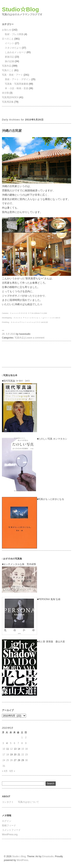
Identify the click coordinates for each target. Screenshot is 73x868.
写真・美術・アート (12, 75)
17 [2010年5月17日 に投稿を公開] (4, 755)
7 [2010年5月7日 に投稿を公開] (18, 743)
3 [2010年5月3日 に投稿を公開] (3, 743)
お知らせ (7, 30)
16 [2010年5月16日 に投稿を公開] (26, 749)
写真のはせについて (28, 802)
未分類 (5, 93)
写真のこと (8, 70)
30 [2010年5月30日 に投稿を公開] (26, 760)
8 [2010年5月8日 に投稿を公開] (22, 743)
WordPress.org (10, 835)
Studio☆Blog (20, 9)
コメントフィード (11, 830)
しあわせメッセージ (15, 52)
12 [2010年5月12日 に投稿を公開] (11, 749)
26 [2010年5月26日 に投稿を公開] (11, 760)
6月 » (12, 771)
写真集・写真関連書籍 (17, 84)
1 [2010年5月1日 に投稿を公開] (22, 738)
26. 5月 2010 (9, 334)
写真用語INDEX (10, 97)
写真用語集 (8, 102)
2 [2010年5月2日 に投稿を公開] (26, 738)
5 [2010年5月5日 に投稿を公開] (11, 743)
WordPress (22, 860)
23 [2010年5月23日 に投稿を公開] (26, 755)
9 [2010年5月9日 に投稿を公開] (26, 743)
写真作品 (7, 66)
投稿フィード (9, 825)
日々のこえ (8, 39)
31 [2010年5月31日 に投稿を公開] (4, 766)
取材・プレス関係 (14, 34)
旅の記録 (10, 61)
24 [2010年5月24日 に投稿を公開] (4, 760)
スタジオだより (13, 48)
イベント (10, 43)
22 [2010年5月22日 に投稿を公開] (23, 755)
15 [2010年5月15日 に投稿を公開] (23, 749)
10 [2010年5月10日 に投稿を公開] (4, 749)
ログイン (7, 821)
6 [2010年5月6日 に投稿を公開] (15, 743)
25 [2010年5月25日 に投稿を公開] (7, 760)
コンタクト (8, 802)
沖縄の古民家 (12, 131)
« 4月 (5, 771)
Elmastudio (48, 856)
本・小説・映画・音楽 (17, 88)
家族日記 (10, 57)
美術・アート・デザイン (18, 79)
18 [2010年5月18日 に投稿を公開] (7, 755)
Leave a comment (35, 338)
